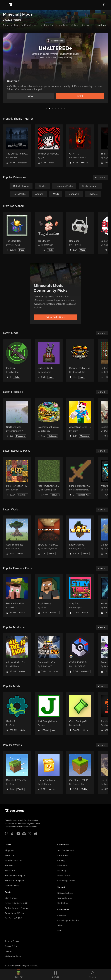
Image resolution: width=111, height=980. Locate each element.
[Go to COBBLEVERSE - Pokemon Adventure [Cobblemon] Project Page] (80, 655)
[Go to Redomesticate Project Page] (49, 360)
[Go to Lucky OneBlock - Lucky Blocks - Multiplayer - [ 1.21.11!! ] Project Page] (49, 772)
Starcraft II (10, 871)
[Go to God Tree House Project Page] (17, 537)
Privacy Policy (11, 946)
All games (9, 851)
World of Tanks (12, 886)
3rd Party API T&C (13, 918)
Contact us (62, 903)
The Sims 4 (10, 866)
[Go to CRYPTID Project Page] (80, 146)
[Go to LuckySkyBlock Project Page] (80, 537)
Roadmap (62, 871)
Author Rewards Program (17, 908)
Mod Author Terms (13, 956)
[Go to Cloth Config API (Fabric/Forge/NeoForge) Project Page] (80, 713)
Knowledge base (65, 893)
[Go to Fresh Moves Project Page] (49, 596)
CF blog (61, 861)
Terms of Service (12, 941)
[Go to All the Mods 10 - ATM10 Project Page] (17, 655)
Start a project (12, 898)
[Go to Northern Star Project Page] (17, 419)
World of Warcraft (14, 861)
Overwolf (62, 915)
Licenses (9, 951)
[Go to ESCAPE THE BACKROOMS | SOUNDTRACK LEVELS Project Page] (49, 537)
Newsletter (62, 866)
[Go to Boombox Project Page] (80, 233)
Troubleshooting (65, 898)
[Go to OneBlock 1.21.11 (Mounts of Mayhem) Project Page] (80, 772)
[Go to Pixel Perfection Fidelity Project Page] (17, 478)
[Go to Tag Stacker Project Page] (49, 233)
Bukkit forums (64, 876)
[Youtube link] (18, 834)
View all (102, 333)
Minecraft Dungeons (15, 881)
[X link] (30, 834)
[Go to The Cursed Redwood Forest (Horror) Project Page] (17, 146)
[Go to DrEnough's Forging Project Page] (80, 360)
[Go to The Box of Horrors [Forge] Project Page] (49, 146)
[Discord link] (24, 834)
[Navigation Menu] (5, 5)
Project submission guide (16, 903)
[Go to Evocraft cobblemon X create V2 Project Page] (49, 419)
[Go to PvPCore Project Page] (17, 360)
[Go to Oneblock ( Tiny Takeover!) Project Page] (17, 772)
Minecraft (9, 856)
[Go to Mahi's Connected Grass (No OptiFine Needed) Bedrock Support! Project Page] (49, 478)
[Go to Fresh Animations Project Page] (17, 596)
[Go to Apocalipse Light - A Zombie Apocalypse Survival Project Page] (80, 419)
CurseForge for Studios (68, 921)
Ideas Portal (63, 856)
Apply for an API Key (15, 913)
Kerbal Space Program (15, 876)
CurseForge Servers (66, 881)
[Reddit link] (36, 834)
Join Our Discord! (66, 851)
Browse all (101, 178)
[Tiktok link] (12, 834)
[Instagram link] (7, 834)
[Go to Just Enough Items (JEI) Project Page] (49, 713)
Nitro (60, 931)
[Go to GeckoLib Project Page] (17, 713)
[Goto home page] (11, 5)
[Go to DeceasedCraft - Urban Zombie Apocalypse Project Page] (49, 655)
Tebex (60, 926)
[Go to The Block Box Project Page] (17, 233)
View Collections (56, 317)
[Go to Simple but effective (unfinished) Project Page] (80, 478)
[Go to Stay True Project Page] (80, 596)
